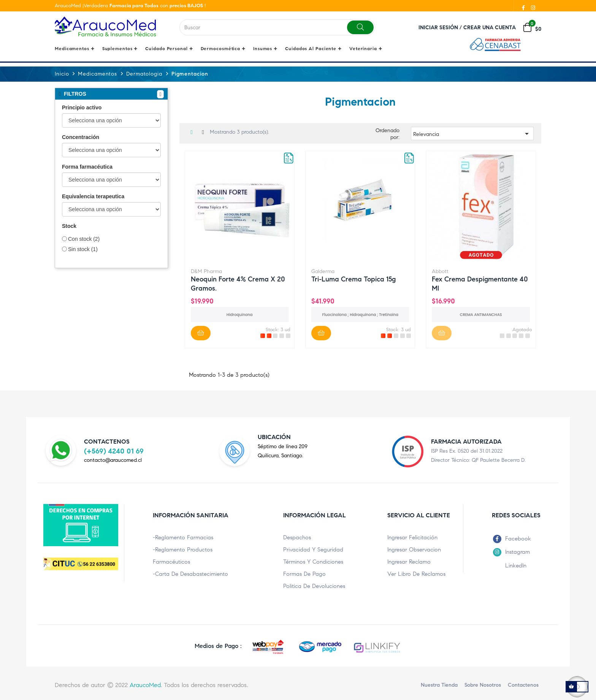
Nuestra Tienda (439, 685)
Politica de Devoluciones (314, 586)
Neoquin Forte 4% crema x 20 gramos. (238, 283)
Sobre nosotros (483, 685)
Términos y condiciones (313, 561)
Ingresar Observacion (414, 549)
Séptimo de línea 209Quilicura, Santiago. (283, 451)
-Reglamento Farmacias (183, 537)
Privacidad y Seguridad (313, 549)
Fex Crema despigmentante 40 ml (480, 283)
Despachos (297, 537)
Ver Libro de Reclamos (416, 574)
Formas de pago (304, 574)
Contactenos (523, 685)
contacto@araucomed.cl (113, 460)
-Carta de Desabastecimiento (190, 574)
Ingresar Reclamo (409, 561)
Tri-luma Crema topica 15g (353, 279)
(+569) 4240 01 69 (114, 451)
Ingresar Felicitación (412, 537)
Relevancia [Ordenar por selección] (472, 133)
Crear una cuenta (490, 28)
